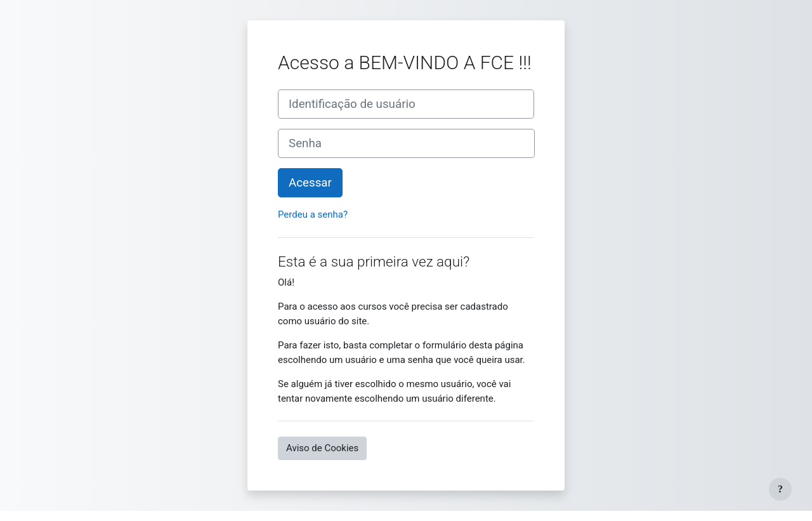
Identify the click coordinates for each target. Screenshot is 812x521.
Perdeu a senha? (313, 214)
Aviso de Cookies (322, 448)
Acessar (310, 183)
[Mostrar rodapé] (780, 489)
